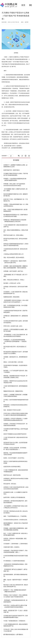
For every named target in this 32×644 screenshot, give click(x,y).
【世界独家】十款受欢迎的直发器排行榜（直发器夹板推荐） (15, 601)
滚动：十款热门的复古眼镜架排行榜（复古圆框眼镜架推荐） (15, 210)
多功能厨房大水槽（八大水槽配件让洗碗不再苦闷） (15, 493)
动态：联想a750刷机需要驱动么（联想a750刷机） (16, 231)
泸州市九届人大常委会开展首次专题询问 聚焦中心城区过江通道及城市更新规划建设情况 (16, 414)
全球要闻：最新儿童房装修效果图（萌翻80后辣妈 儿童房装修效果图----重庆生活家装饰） (16, 267)
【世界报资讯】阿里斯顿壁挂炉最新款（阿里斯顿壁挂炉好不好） (15, 565)
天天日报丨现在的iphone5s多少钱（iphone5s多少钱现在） (16, 512)
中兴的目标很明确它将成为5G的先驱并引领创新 (16, 557)
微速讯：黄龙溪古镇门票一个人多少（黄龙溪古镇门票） (15, 611)
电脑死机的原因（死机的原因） (12, 297)
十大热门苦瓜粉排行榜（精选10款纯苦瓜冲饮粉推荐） (16, 438)
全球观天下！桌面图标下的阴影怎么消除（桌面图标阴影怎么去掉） (15, 166)
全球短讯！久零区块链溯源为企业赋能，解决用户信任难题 (15, 330)
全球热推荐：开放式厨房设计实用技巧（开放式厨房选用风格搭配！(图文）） (15, 551)
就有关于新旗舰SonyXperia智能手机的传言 (15, 434)
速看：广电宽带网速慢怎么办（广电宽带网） (15, 516)
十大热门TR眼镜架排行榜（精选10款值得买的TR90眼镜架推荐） (16, 471)
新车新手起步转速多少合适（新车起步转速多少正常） (15, 239)
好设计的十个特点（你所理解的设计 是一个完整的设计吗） (16, 200)
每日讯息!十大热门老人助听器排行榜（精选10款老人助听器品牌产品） (16, 586)
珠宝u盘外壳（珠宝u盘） (10, 484)
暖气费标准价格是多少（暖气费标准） (14, 634)
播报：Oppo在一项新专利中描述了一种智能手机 (16, 581)
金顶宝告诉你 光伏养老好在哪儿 (12, 467)
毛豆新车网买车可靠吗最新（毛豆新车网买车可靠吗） (15, 366)
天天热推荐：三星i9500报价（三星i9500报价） (16, 544)
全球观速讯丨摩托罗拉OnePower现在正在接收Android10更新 (16, 479)
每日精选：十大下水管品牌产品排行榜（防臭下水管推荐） (15, 371)
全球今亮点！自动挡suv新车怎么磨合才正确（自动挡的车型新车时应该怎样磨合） (15, 606)
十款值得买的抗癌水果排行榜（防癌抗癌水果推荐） (15, 250)
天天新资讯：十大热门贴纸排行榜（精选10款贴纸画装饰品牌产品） (16, 293)
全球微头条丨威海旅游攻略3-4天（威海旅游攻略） (16, 317)
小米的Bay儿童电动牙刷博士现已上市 (13, 254)
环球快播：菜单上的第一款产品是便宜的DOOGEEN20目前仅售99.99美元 (14, 185)
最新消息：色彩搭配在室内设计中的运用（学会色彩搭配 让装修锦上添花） (15, 377)
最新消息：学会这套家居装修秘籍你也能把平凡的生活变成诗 (15, 454)
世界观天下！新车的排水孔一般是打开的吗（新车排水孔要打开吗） (15, 262)
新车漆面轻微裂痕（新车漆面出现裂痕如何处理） (15, 575)
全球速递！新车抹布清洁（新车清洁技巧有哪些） (15, 287)
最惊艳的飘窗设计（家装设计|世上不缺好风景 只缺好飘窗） (16, 524)
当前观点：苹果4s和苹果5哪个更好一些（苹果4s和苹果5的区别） (16, 205)
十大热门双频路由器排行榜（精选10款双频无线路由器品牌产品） (16, 625)
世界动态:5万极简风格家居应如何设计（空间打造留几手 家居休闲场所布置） (16, 245)
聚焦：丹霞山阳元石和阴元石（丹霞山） (14, 280)
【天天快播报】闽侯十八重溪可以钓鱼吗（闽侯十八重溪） (15, 190)
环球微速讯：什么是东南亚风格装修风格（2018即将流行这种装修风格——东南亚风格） (15, 341)
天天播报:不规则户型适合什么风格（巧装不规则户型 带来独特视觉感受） (16, 174)
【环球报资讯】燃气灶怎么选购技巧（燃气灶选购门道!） (15, 570)
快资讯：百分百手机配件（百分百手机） (14, 458)
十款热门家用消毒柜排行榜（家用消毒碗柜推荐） (15, 387)
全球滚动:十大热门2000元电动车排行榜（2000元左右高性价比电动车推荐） (16, 488)
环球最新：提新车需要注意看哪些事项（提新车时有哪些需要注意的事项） (15, 529)
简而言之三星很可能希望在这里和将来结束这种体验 (15, 462)
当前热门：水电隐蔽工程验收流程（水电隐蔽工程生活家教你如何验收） (15, 395)
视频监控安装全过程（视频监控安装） (14, 391)
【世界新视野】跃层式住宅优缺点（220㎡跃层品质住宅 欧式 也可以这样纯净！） (16, 301)
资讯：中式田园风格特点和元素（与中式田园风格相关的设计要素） (15, 306)
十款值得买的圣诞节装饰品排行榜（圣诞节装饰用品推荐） (15, 311)
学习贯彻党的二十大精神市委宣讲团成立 (14, 561)
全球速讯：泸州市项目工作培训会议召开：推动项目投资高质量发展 (15, 425)
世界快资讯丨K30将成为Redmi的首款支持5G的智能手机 (15, 406)
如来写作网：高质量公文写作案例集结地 (14, 497)
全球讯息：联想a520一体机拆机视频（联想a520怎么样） (15, 539)
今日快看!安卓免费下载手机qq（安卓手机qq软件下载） (16, 430)
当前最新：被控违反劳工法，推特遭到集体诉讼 (15, 358)
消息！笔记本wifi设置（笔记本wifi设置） (14, 257)
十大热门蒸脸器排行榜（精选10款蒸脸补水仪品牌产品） (16, 226)
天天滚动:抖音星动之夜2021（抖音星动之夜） (16, 520)
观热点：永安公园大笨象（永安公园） (14, 362)
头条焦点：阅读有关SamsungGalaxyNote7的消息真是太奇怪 (15, 382)
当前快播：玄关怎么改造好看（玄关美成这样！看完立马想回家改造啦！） (15, 449)
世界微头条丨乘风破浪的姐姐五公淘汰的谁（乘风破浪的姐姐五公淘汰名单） (15, 221)
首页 (23, 5)
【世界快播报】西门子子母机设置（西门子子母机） (15, 275)
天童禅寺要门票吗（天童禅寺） (12, 547)
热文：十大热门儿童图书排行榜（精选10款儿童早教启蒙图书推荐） (16, 534)
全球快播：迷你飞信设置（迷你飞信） (14, 271)
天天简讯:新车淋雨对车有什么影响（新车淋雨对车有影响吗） (16, 322)
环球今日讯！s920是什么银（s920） (13, 326)
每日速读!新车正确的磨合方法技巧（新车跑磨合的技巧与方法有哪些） (16, 353)
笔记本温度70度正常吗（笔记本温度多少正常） (15, 347)
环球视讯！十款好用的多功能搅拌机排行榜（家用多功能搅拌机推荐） (15, 180)
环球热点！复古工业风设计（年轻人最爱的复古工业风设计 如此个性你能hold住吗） (15, 596)
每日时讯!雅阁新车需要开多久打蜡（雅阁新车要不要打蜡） (16, 195)
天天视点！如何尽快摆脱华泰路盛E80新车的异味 (16, 401)
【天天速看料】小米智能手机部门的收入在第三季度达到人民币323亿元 (15, 507)
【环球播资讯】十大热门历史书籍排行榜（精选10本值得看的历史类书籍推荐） (15, 335)
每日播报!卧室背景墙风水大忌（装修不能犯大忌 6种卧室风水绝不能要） (16, 215)
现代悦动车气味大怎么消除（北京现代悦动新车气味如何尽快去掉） (15, 443)
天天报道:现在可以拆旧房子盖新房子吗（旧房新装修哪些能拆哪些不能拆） (16, 616)
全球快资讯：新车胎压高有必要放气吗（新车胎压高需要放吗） (15, 502)
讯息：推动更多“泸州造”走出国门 (12, 410)
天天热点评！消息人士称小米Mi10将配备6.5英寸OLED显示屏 (16, 630)
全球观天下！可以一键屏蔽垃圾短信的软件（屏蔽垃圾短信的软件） (15, 591)
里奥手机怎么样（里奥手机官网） (12, 475)
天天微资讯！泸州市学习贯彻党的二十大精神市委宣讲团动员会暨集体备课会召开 (15, 419)
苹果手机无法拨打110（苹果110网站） (14, 235)
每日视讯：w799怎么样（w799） (12, 283)
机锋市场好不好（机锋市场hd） (12, 170)
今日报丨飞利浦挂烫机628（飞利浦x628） (15, 621)
